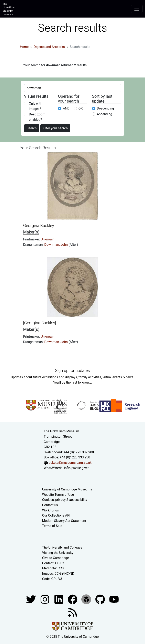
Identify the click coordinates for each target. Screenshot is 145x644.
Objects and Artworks (49, 47)
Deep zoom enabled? (37, 117)
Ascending (105, 114)
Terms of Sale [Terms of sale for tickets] (52, 526)
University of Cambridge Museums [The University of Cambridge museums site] (67, 489)
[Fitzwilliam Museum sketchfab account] (87, 599)
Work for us (51, 510)
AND (66, 108)
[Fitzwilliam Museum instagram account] (45, 599)
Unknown (47, 239)
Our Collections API (56, 515)
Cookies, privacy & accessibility (65, 500)
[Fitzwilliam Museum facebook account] (59, 599)
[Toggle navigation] (137, 9)
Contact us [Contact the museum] (50, 505)
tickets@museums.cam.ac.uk (70, 463)
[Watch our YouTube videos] (114, 599)
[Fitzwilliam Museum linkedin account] (73, 599)
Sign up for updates (72, 371)
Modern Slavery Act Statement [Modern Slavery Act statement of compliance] (64, 521)
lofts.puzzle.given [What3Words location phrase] (77, 468)
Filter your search (55, 128)
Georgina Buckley (39, 226)
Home (24, 47)
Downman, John (56, 245)
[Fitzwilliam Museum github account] (101, 599)
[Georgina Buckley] (40, 323)
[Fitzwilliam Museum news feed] (73, 612)
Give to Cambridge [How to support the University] (56, 558)
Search (32, 128)
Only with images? (36, 106)
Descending (105, 108)
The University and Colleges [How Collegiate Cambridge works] (62, 547)
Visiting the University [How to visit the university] (58, 553)
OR (81, 108)
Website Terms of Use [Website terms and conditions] (58, 495)
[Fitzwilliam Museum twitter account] (31, 599)
